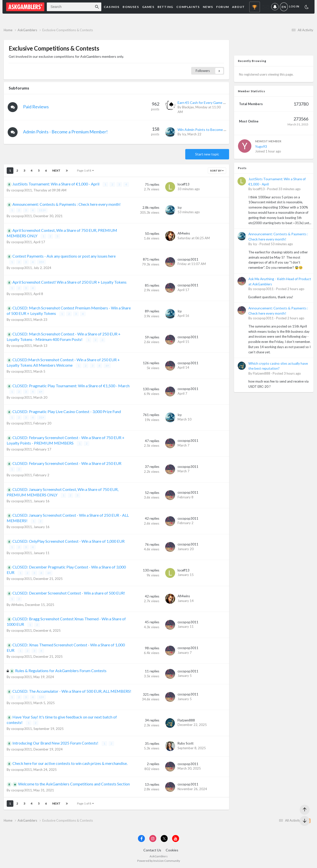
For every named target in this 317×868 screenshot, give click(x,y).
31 (41, 417)
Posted (284, 189)
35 (41, 262)
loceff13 (184, 184)
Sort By (217, 171)
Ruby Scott (185, 743)
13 (41, 697)
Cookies (172, 850)
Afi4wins (184, 233)
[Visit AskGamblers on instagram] (153, 838)
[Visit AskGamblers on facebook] (141, 838)
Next (56, 170)
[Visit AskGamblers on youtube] (176, 838)
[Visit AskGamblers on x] (164, 838)
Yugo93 (261, 146)
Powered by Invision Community (159, 861)
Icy (184, 134)
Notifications (275, 7)
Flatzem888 (186, 720)
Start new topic (207, 154)
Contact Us (152, 850)
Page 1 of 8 (85, 170)
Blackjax (188, 107)
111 (42, 210)
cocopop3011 (22, 190)
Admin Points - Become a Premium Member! (65, 132)
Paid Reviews (36, 107)
